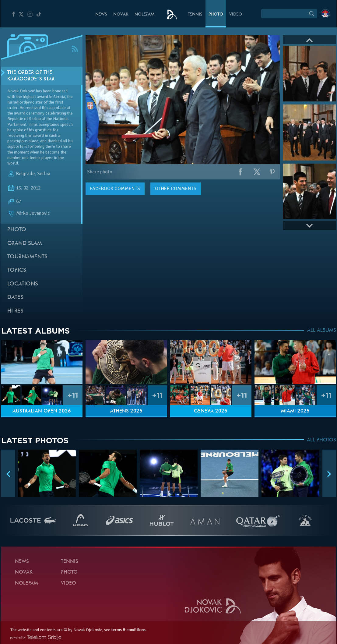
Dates (15, 297)
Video (236, 14)
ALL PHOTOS (321, 440)
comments (115, 189)
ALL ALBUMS (322, 331)
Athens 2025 (126, 411)
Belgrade (25, 174)
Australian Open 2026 (42, 411)
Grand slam (25, 244)
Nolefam (144, 14)
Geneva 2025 (211, 411)
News (101, 14)
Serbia (44, 174)
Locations (23, 284)
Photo (216, 14)
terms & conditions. (129, 630)
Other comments (176, 189)
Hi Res (15, 311)
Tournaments (27, 257)
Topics (17, 270)
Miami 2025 (295, 411)
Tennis (195, 14)
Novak (121, 14)
